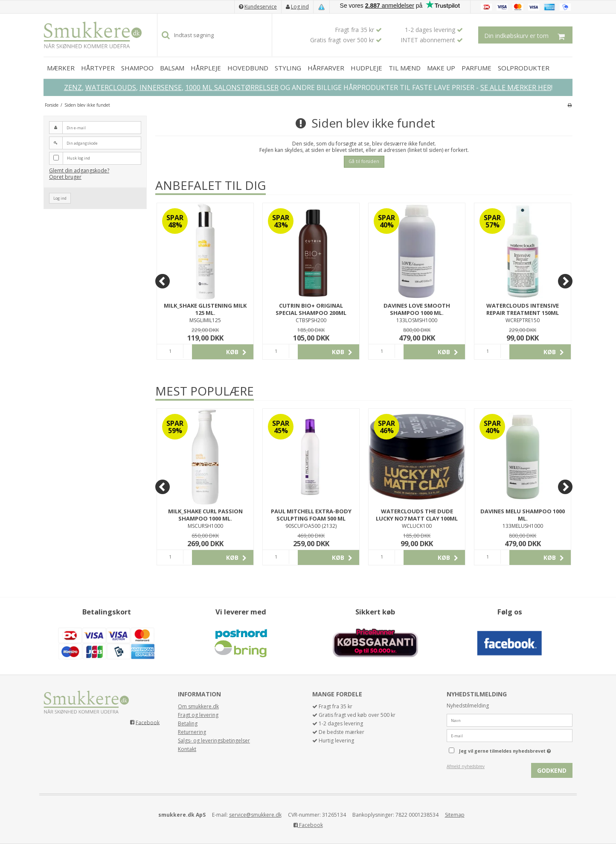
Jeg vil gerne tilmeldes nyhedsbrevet (516, 749)
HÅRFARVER (326, 68)
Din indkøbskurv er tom (528, 35)
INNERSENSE (161, 87)
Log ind (300, 7)
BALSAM (172, 68)
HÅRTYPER (98, 68)
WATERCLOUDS (111, 87)
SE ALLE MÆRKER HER (516, 87)
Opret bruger (65, 177)
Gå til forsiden (364, 161)
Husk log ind (78, 158)
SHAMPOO (137, 68)
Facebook (148, 722)
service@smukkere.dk (255, 815)
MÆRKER (61, 68)
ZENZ (73, 87)
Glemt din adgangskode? (79, 170)
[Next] (565, 281)
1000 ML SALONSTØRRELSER (232, 87)
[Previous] (163, 281)
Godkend (552, 770)
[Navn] (510, 720)
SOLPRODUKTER (524, 68)
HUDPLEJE (366, 68)
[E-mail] (510, 735)
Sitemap (455, 815)
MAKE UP (441, 68)
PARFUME (477, 68)
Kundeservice (261, 7)
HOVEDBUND (248, 68)
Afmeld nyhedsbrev (466, 766)
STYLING (288, 68)
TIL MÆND (405, 68)
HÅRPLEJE (206, 68)
